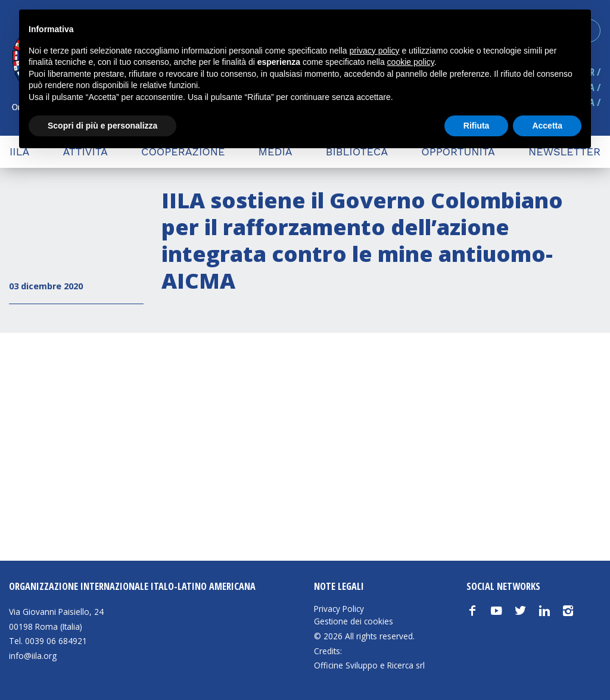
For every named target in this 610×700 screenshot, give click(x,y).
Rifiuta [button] (477, 126)
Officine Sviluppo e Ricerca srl (369, 665)
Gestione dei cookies (354, 621)
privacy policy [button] (375, 51)
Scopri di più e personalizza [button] (102, 126)
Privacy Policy (339, 609)
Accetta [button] (547, 126)
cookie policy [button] (411, 62)
